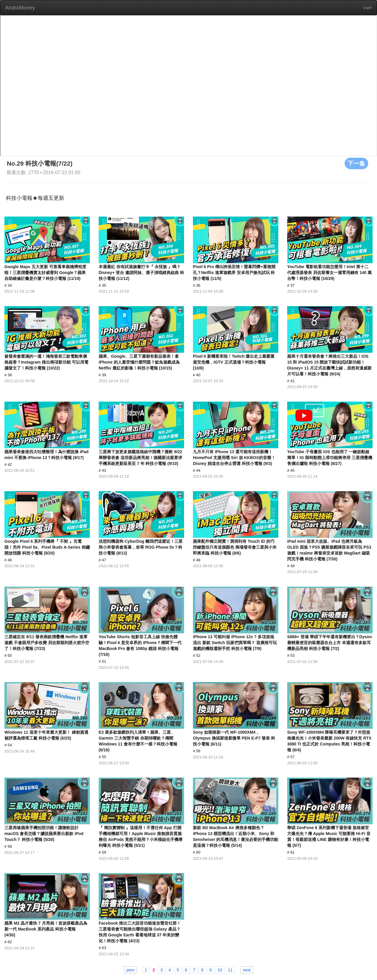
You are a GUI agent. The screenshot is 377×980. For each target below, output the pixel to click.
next (247, 970)
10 (220, 970)
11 (230, 970)
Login (368, 8)
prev (130, 970)
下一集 (356, 163)
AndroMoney (20, 8)
